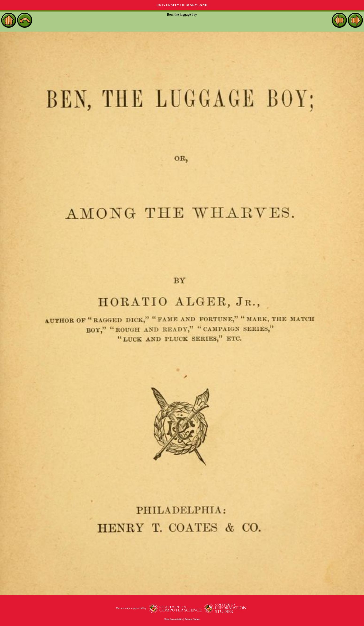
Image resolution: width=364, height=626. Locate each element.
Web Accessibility (174, 619)
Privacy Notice (192, 619)
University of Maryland (182, 5)
